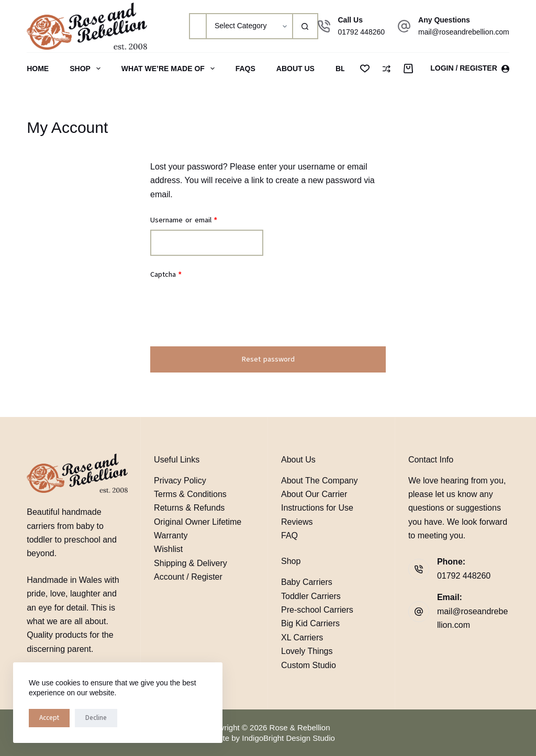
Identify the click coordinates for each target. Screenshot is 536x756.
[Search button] (305, 26)
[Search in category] (249, 26)
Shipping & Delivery (191, 563)
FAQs (245, 69)
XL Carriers (302, 637)
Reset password (268, 359)
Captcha (166, 274)
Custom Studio (309, 665)
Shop (87, 69)
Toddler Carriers (311, 596)
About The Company (319, 481)
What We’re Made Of (170, 69)
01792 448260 (362, 32)
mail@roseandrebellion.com (464, 32)
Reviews (297, 522)
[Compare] (387, 69)
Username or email (198, 219)
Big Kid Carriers (310, 623)
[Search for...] (197, 26)
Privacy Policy (180, 481)
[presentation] (230, 313)
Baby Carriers (307, 582)
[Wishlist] (365, 69)
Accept (49, 718)
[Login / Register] (470, 68)
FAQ (289, 535)
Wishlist (168, 549)
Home (38, 69)
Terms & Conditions (190, 494)
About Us (295, 69)
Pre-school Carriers (317, 610)
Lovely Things (307, 651)
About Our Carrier (314, 494)
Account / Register (188, 577)
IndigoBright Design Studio (288, 738)
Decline (96, 718)
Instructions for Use (317, 508)
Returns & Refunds (189, 508)
